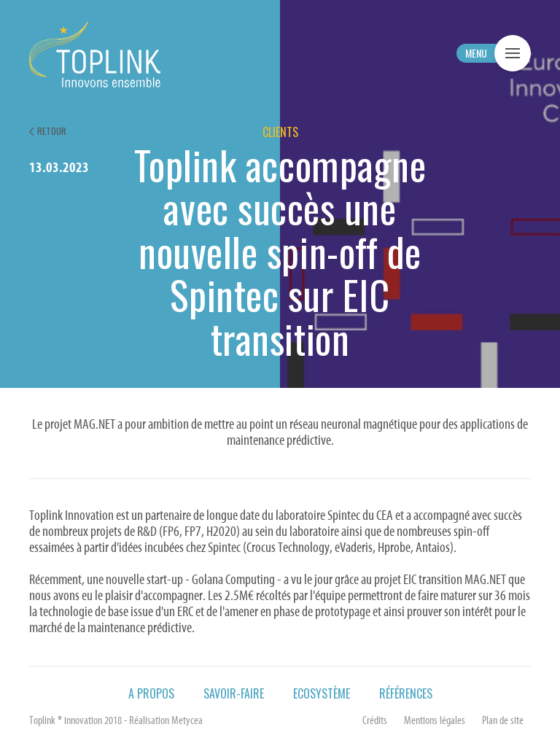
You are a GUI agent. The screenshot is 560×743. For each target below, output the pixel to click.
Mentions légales (435, 721)
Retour (52, 131)
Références (406, 693)
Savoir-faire (234, 693)
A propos (151, 693)
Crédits (375, 721)
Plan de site (503, 721)
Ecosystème (322, 693)
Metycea (187, 721)
